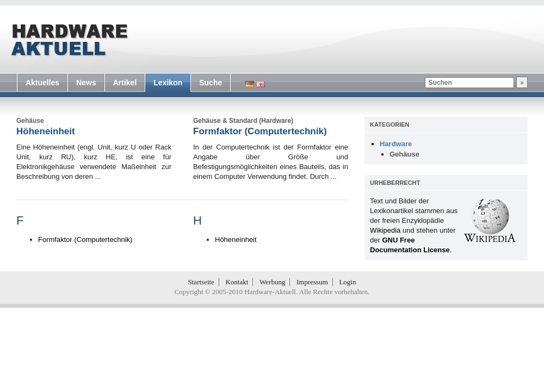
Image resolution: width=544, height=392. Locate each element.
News (86, 83)
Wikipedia (385, 230)
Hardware (396, 144)
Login (347, 282)
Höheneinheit (46, 131)
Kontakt (237, 282)
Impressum (312, 282)
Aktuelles (42, 83)
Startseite (201, 282)
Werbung (272, 282)
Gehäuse (404, 154)
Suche (211, 83)
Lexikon (168, 83)
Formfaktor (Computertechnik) (260, 131)
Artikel (125, 83)
